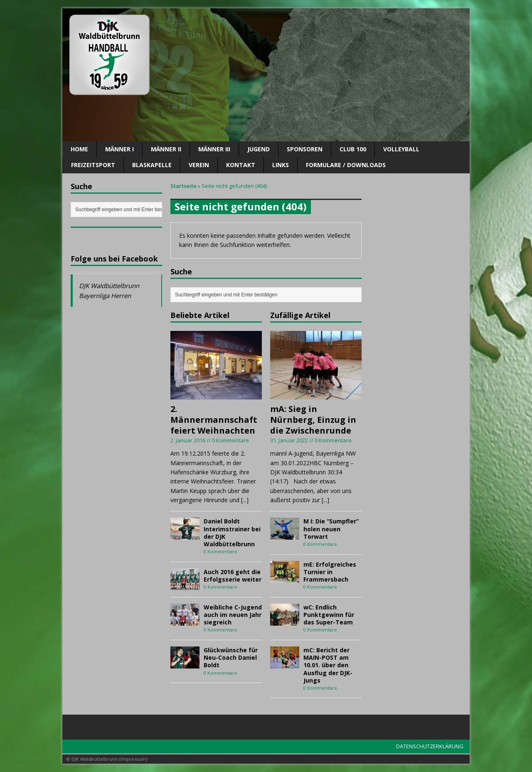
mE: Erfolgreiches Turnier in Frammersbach (330, 572)
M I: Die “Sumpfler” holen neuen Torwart (331, 529)
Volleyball (401, 149)
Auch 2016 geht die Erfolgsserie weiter (233, 576)
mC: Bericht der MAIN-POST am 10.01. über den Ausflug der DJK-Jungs (328, 665)
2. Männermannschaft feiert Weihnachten (214, 420)
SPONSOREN (305, 149)
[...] (245, 500)
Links (281, 165)
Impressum (133, 759)
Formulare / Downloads (346, 165)
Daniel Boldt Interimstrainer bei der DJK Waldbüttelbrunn (232, 533)
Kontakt (241, 165)
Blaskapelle (152, 165)
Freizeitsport (93, 165)
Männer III (214, 149)
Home (79, 149)
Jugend (259, 149)
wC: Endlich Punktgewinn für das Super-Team (329, 615)
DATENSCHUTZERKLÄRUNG (430, 746)
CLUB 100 (353, 149)
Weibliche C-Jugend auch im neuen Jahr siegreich (233, 615)
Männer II (166, 149)
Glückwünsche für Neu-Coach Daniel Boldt (231, 657)
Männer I (119, 149)
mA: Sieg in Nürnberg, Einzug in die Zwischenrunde (313, 420)
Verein (199, 165)
